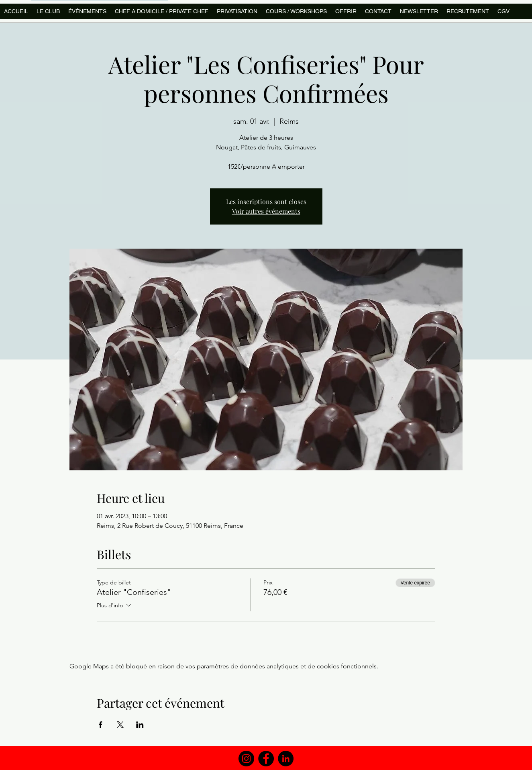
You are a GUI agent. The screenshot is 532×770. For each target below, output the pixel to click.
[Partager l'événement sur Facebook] (101, 725)
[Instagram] (246, 759)
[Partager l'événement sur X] (120, 725)
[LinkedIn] (286, 759)
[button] (296, 11)
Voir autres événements (266, 211)
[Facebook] (266, 759)
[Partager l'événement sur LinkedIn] (140, 725)
